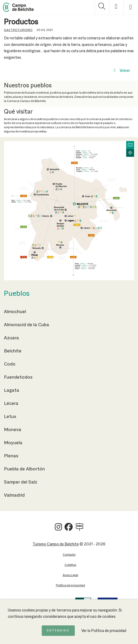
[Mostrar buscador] (102, 7)
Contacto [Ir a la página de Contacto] (69, 555)
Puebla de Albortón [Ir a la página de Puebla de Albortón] (24, 469)
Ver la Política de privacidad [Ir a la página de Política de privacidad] (104, 631)
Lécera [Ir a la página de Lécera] (11, 404)
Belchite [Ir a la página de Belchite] (13, 351)
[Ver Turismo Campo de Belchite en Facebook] (69, 529)
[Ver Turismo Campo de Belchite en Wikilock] (79, 529)
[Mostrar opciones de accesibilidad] (116, 7)
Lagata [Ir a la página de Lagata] (12, 390)
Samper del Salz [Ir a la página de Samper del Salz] (21, 482)
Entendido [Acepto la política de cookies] (58, 631)
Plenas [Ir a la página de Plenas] (11, 456)
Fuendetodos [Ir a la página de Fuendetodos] (18, 377)
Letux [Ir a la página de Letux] (10, 417)
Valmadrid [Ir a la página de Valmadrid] (14, 495)
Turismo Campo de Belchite (56, 544)
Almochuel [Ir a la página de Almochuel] (15, 312)
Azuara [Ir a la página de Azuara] (11, 338)
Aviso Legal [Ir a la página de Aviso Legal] (70, 575)
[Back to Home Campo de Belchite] (18, 7)
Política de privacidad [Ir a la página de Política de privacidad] (70, 585)
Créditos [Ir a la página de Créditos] (70, 565)
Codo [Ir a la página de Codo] (10, 364)
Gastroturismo (18, 30)
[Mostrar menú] (131, 7)
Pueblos (17, 294)
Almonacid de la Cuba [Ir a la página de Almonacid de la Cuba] (26, 325)
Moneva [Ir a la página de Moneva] (13, 430)
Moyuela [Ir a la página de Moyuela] (13, 443)
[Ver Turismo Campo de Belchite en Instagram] (58, 529)
